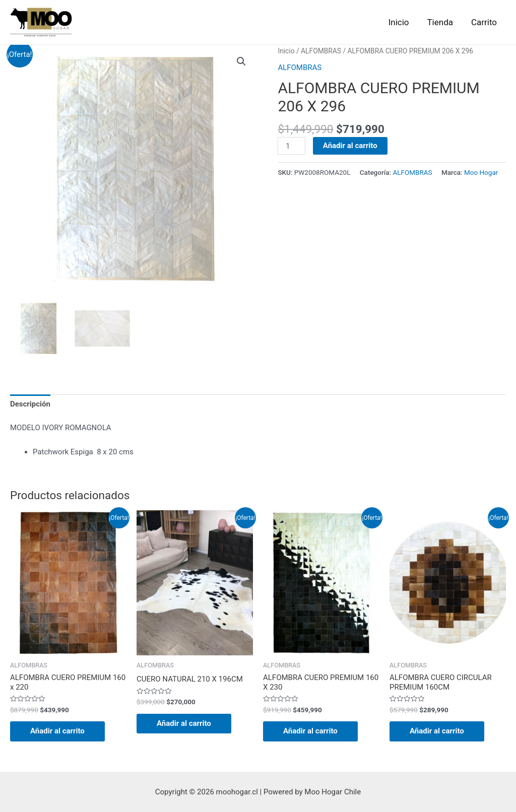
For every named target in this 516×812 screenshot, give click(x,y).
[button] (241, 61)
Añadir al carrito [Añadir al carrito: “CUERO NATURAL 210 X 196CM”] (184, 723)
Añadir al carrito (350, 146)
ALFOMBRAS (321, 51)
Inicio (401, 22)
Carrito (485, 22)
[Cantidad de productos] (291, 146)
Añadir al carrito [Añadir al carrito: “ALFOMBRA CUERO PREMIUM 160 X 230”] (310, 731)
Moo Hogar (481, 172)
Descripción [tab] (30, 404)
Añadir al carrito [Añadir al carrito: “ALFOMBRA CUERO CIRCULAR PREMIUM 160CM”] (437, 731)
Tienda (441, 22)
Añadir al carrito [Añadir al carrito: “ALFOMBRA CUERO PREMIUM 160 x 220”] (57, 731)
